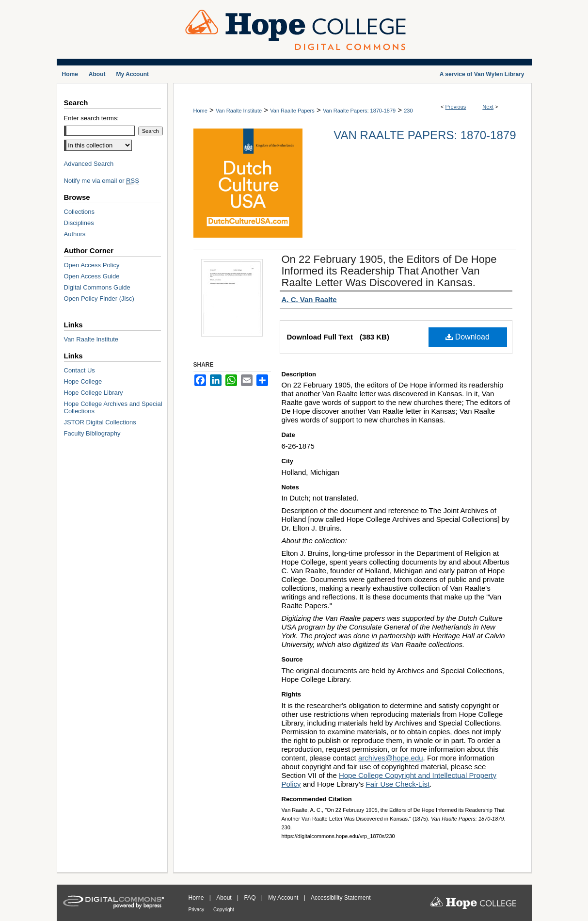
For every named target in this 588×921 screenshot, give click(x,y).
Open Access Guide (92, 276)
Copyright (224, 910)
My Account (284, 898)
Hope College (83, 381)
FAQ (250, 898)
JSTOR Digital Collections (100, 422)
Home (200, 111)
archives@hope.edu (391, 758)
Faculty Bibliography (92, 433)
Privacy (197, 910)
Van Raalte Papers (292, 111)
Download (468, 337)
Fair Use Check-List (397, 784)
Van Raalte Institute (239, 111)
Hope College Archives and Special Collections (113, 407)
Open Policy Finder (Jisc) (99, 299)
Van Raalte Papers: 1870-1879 (359, 111)
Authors (75, 234)
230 (408, 111)
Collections (79, 212)
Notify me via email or (102, 181)
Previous (456, 107)
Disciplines (79, 223)
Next (488, 107)
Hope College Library (94, 393)
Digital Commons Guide (97, 287)
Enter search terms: (91, 118)
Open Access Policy (92, 265)
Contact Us (79, 370)
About (225, 898)
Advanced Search (89, 164)
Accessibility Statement (341, 898)
